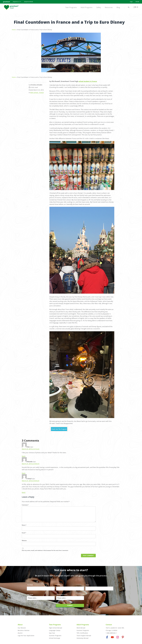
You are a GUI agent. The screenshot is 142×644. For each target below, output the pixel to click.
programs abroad (28, 2)
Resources (109, 7)
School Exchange (55, 638)
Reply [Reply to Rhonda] (24, 472)
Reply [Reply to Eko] (24, 455)
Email (24, 535)
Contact (109, 625)
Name (24, 527)
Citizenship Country (62, 596)
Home (14, 29)
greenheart (6, 2)
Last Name (59, 586)
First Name (30, 586)
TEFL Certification (82, 633)
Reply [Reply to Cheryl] (24, 491)
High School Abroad (56, 628)
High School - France (37, 92)
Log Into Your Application (26, 636)
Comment (25, 504)
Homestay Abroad (82, 638)
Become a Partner (24, 630)
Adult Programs (87, 7)
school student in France (88, 80)
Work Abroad (81, 628)
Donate (137, 2)
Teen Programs (71, 7)
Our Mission (22, 628)
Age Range (30, 596)
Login (131, 2)
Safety (99, 7)
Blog (118, 7)
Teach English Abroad (84, 636)
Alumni (20, 633)
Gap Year (52, 633)
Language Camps (55, 630)
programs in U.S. (17, 2)
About (20, 625)
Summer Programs (55, 636)
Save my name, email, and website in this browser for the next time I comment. (45, 552)
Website (24, 543)
